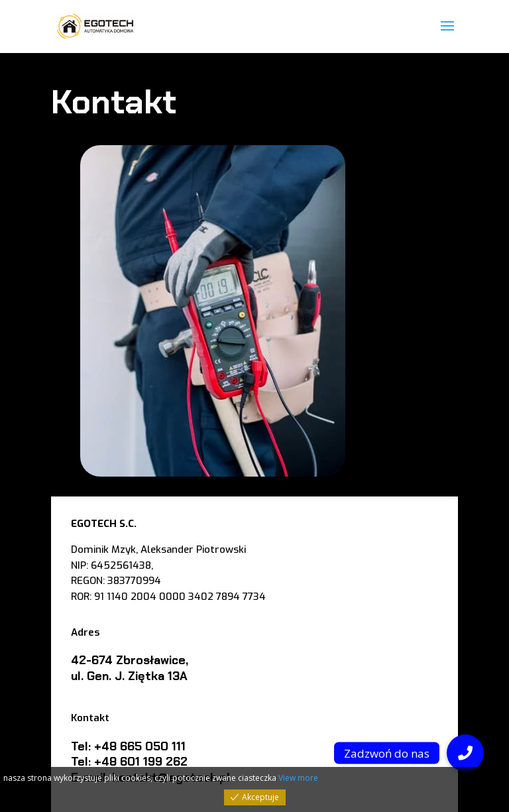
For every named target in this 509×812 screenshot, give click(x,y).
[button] (465, 753)
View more (298, 778)
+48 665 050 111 (140, 746)
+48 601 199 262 (141, 762)
